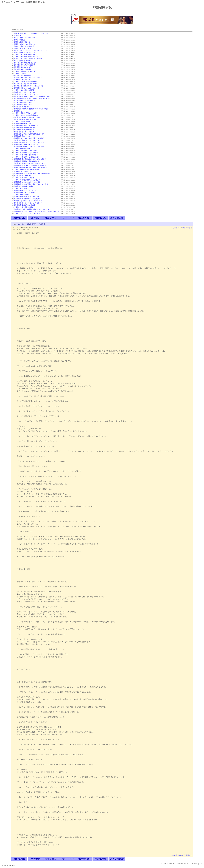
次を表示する (187, 228)
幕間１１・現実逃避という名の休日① (26, 151)
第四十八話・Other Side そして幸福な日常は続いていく (31, 165)
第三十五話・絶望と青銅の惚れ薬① (25, 128)
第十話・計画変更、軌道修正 (23, 61)
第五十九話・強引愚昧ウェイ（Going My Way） (28, 199)
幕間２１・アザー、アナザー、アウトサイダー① (29, 213)
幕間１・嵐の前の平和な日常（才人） (26, 55)
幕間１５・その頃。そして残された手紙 (27, 169)
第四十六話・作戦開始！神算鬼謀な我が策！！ (28, 161)
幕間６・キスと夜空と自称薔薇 (24, 90)
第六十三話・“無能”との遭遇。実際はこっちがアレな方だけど (33, 209)
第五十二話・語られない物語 (23, 176)
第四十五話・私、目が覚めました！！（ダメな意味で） (31, 159)
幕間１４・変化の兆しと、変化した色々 (27, 157)
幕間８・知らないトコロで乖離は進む (26, 115)
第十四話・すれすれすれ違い (23, 69)
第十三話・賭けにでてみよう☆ (23, 67)
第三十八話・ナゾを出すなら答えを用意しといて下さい (31, 134)
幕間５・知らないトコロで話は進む (25, 82)
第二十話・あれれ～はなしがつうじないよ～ (27, 88)
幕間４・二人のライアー (22, 73)
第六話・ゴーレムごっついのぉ (23, 48)
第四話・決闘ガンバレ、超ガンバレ (25, 44)
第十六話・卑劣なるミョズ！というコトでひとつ (29, 78)
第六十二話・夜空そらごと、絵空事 (25, 205)
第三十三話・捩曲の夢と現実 (23, 124)
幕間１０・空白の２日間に (23, 149)
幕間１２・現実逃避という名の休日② (26, 153)
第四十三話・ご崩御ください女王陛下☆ (26, 144)
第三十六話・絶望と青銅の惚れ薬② (25, 130)
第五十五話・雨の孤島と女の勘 (23, 186)
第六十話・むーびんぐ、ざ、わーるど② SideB (28, 201)
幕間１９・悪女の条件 (21, 195)
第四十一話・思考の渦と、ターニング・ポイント (29, 140)
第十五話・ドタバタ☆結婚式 (23, 75)
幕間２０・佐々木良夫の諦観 (23, 207)
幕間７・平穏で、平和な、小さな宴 (25, 113)
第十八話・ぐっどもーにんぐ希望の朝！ (26, 84)
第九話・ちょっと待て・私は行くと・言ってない (29, 59)
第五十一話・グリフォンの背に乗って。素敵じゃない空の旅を (33, 174)
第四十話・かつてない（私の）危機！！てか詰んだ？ (30, 138)
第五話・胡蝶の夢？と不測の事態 (24, 46)
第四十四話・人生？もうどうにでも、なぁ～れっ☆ (29, 146)
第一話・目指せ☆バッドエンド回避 (25, 38)
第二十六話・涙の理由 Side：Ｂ (24, 103)
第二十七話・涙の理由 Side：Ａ (24, 105)
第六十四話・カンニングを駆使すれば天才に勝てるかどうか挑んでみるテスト (37, 211)
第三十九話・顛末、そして (22, 136)
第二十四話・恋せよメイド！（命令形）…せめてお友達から (32, 98)
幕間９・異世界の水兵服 (22, 121)
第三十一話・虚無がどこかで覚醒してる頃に (27, 117)
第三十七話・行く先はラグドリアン (25, 132)
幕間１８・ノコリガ (21, 188)
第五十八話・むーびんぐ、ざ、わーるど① (27, 197)
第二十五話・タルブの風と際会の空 (25, 101)
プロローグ (18, 36)
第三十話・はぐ (19, 111)
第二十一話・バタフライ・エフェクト (25, 92)
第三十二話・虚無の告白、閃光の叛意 (25, 119)
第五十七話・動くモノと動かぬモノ (25, 192)
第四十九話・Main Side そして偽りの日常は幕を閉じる (31, 167)
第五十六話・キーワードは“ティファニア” (27, 190)
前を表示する (176, 228)
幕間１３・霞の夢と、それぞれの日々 (26, 155)
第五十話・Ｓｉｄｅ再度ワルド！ (24, 172)
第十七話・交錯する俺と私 (22, 80)
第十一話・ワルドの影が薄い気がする (25, 63)
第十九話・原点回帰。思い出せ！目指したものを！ (29, 86)
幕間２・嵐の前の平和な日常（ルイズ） (27, 57)
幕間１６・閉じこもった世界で (24, 178)
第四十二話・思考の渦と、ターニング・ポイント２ (29, 142)
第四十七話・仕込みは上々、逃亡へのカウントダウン (30, 163)
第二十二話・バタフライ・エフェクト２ (26, 94)
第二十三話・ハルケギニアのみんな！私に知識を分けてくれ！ (33, 96)
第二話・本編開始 (19, 40)
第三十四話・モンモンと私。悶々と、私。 (27, 126)
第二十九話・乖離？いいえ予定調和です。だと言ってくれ (31, 109)
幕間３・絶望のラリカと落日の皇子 (25, 71)
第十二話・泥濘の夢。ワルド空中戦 (25, 65)
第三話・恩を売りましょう (22, 42)
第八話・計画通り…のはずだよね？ (25, 52)
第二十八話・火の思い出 (21, 107)
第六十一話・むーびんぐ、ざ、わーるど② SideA (29, 203)
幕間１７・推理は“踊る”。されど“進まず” (27, 180)
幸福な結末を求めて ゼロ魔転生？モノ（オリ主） (31, 34)
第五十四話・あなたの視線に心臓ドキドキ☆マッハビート (31, 184)
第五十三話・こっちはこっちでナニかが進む (27, 182)
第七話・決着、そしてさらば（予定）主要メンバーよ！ (31, 50)
